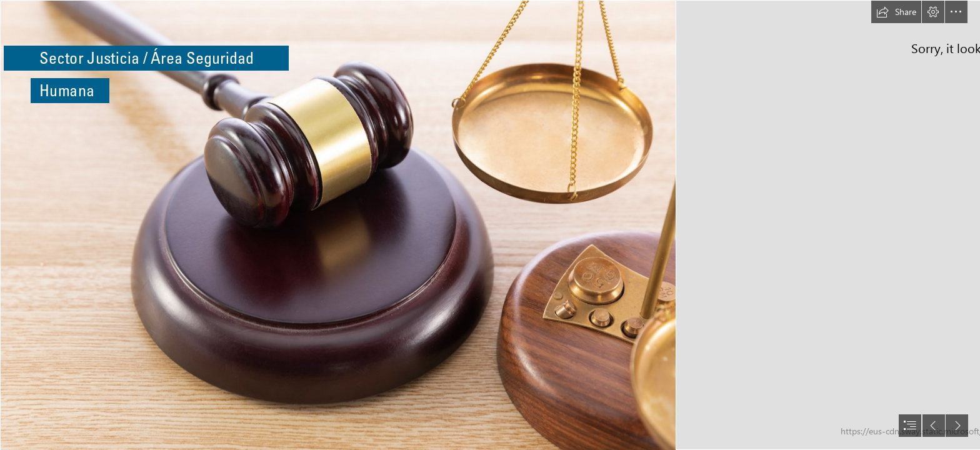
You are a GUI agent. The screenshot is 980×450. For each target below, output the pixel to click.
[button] (896, 12)
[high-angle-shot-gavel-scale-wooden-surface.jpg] (337, 225)
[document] (490, 225)
